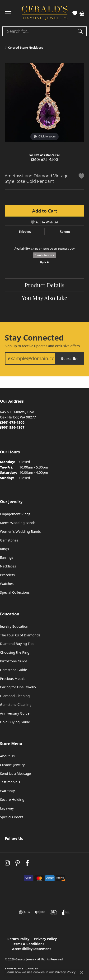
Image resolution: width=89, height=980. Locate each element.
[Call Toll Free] (12, 427)
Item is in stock (45, 255)
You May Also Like (44, 298)
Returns (65, 231)
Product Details (45, 285)
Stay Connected (34, 338)
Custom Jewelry (12, 765)
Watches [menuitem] (7, 584)
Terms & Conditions (28, 944)
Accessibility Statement (32, 949)
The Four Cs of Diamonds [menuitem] (20, 635)
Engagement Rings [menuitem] (15, 514)
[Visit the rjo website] (54, 912)
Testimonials (10, 782)
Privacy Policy (45, 939)
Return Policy (18, 939)
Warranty (7, 791)
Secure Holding (12, 799)
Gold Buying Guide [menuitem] (15, 722)
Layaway (7, 808)
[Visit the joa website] (66, 912)
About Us (7, 756)
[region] (44, 103)
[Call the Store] (12, 422)
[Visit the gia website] (24, 912)
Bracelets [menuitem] (7, 575)
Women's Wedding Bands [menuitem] (20, 531)
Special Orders (12, 817)
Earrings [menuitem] (7, 557)
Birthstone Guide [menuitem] (14, 661)
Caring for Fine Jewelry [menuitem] (18, 687)
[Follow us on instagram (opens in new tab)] (7, 863)
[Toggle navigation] (8, 13)
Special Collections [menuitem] (15, 592)
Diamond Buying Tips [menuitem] (17, 644)
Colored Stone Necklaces (26, 48)
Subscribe (70, 358)
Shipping (25, 231)
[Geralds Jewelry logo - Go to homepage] (45, 13)
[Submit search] (81, 31)
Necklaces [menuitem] (8, 566)
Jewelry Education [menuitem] (14, 626)
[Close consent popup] (82, 972)
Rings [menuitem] (4, 549)
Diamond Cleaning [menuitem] (15, 696)
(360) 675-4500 (45, 159)
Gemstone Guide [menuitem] (14, 670)
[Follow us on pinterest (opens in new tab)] (18, 863)
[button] (75, 13)
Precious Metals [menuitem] (13, 679)
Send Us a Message (15, 773)
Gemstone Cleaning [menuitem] (16, 705)
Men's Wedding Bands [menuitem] (18, 523)
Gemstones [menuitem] (9, 540)
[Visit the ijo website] (40, 912)
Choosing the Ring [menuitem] (15, 652)
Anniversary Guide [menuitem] (15, 713)
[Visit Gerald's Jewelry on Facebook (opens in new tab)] (27, 863)
